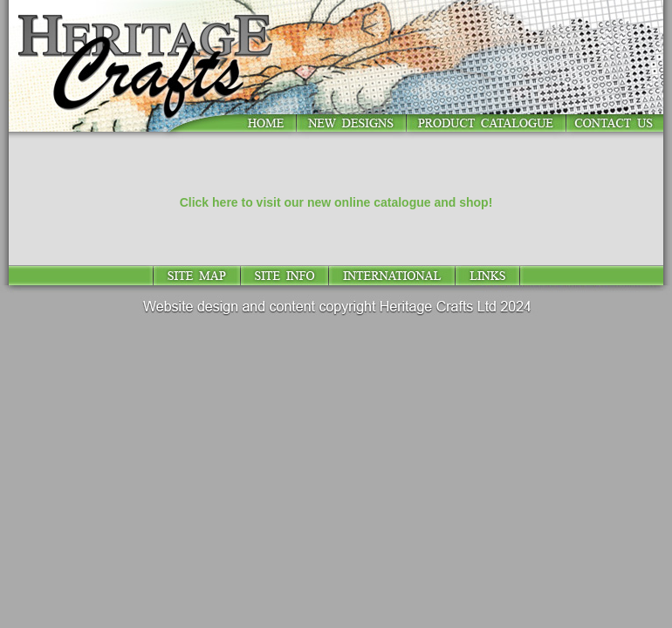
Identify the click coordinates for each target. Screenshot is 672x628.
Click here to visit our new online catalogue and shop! (336, 202)
